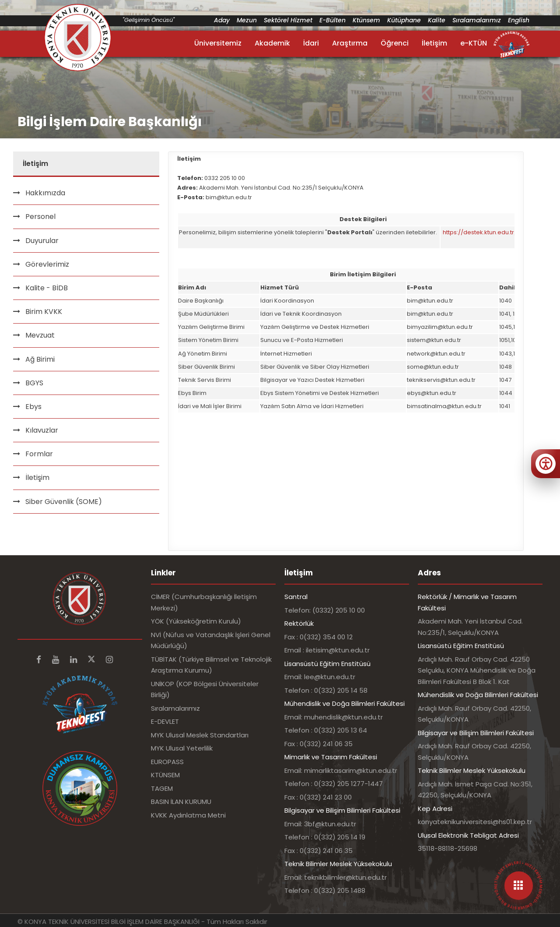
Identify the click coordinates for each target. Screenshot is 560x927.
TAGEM (162, 788)
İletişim (434, 43)
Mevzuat (40, 335)
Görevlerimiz (47, 264)
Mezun (247, 20)
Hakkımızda (45, 193)
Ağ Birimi (40, 359)
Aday (222, 20)
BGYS (34, 383)
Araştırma (350, 43)
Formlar (39, 454)
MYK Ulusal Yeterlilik (182, 748)
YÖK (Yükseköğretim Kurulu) (196, 621)
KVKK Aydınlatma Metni (188, 815)
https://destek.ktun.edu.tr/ (480, 232)
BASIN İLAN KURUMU (181, 802)
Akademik (272, 43)
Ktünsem (366, 20)
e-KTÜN (474, 43)
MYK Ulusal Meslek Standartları (200, 735)
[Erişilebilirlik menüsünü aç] (546, 464)
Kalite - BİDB (47, 288)
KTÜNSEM (165, 775)
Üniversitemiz (218, 43)
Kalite (437, 20)
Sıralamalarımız (477, 20)
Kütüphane (404, 20)
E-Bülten (332, 20)
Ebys (33, 407)
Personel (40, 217)
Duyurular (42, 241)
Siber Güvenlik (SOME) (64, 502)
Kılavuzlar (42, 430)
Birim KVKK (44, 312)
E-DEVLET (165, 721)
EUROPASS (167, 762)
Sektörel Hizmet (288, 20)
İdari (311, 43)
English (519, 20)
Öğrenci (395, 43)
